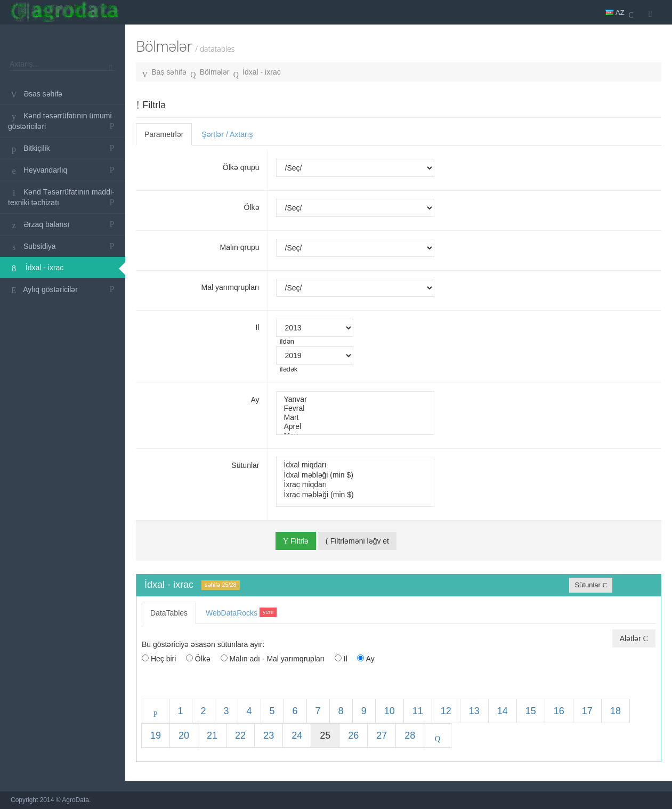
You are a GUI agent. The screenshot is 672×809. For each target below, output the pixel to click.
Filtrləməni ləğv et (357, 541)
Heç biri (159, 659)
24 (297, 735)
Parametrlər (164, 134)
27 (382, 735)
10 (390, 711)
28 (410, 735)
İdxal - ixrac (262, 72)
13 (474, 711)
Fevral (355, 408)
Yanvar (355, 399)
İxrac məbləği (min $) (355, 495)
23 (269, 735)
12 (446, 711)
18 (616, 711)
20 (184, 735)
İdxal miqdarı (355, 465)
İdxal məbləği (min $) (355, 475)
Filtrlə (296, 541)
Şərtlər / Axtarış (227, 134)
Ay (255, 400)
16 (559, 711)
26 (353, 735)
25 (325, 735)
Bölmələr (215, 72)
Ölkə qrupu (241, 167)
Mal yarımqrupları (230, 287)
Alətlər (634, 638)
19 (156, 735)
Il (258, 327)
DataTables (169, 613)
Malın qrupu (240, 247)
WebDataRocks (241, 612)
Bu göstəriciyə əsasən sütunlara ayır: (203, 644)
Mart (355, 418)
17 (587, 711)
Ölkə (252, 207)
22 (240, 735)
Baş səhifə (169, 72)
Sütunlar (245, 465)
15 (531, 711)
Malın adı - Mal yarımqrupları (273, 659)
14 (503, 711)
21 (212, 735)
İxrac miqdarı (355, 485)
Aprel (355, 427)
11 (418, 711)
